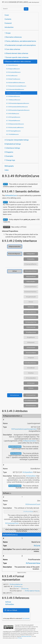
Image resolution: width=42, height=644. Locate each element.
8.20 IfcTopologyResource (13, 131)
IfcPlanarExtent (31, 348)
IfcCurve (31, 302)
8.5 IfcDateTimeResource (13, 79)
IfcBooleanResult (31, 276)
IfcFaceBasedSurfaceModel (31, 312)
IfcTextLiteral (31, 383)
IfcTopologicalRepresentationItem (31, 264)
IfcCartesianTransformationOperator (31, 292)
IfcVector (31, 388)
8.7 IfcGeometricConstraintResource (16, 86)
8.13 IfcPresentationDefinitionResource (17, 107)
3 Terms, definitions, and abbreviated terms (20, 41)
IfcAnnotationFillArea (31, 271)
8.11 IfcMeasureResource (13, 100)
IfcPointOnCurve (11, 196)
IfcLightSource (31, 337)
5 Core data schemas (12, 49)
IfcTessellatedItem (31, 378)
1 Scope (8, 33)
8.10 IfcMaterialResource (13, 96)
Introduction (9, 27)
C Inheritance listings (12, 148)
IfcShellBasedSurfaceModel (31, 363)
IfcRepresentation (30, 441)
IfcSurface (31, 373)
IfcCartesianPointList (31, 287)
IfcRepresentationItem (15, 247)
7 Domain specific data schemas (17, 57)
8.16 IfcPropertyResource (13, 117)
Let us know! (26, 619)
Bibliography (9, 166)
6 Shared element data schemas (16, 53)
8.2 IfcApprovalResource (13, 69)
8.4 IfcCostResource (12, 76)
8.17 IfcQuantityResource (13, 121)
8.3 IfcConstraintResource (13, 72)
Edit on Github (11, 611)
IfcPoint (15, 271)
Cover (7, 15)
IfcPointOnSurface (31, 406)
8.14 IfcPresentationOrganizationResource (18, 110)
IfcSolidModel (31, 368)
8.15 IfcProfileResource (13, 114)
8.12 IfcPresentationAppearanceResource (18, 103)
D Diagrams (9, 152)
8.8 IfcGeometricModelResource (15, 89)
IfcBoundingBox (31, 282)
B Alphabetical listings (13, 144)
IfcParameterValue (33, 564)
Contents (8, 19)
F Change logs (10, 160)
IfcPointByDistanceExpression (31, 400)
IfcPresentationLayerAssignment (24, 429)
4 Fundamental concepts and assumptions (20, 45)
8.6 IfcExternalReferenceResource (16, 83)
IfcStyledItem (31, 259)
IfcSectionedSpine (31, 353)
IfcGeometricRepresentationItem (15, 254)
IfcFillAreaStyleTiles (31, 322)
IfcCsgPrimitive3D (31, 297)
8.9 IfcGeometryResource (14, 93)
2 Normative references (13, 37)
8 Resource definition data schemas (18, 62)
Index (7, 170)
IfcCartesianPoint (31, 395)
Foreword (8, 23)
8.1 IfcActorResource (12, 65)
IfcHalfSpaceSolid (31, 332)
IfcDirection (31, 307)
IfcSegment (31, 358)
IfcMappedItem (31, 254)
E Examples (9, 156)
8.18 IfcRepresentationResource (15, 124)
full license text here (26, 637)
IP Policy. (20, 638)
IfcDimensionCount (33, 504)
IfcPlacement (31, 342)
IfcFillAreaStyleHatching (31, 317)
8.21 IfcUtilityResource (12, 134)
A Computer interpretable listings (17, 140)
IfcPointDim (28, 512)
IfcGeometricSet (31, 327)
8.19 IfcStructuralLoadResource (15, 127)
